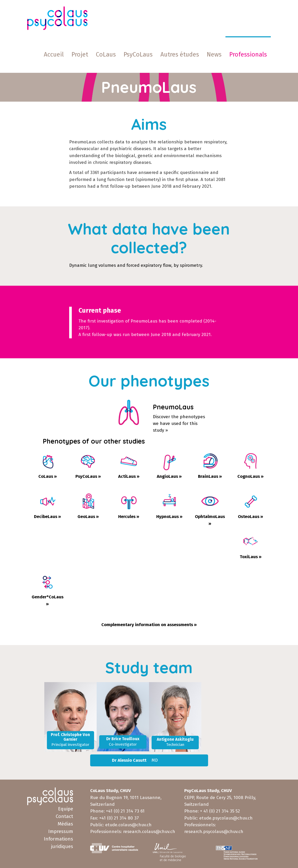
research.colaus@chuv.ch (149, 832)
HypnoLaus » (169, 517)
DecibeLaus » (47, 517)
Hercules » (129, 517)
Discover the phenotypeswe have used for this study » (179, 424)
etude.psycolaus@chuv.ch (226, 818)
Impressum (61, 831)
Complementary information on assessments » (149, 625)
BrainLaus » (210, 476)
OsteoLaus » (250, 517)
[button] (180, 54)
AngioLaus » (169, 476)
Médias (65, 824)
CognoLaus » (250, 476)
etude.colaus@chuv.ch (128, 825)
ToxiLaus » (251, 557)
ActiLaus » (129, 476)
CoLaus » (48, 476)
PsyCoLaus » (88, 476)
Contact (64, 816)
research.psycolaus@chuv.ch (214, 832)
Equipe (66, 809)
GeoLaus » (88, 517)
